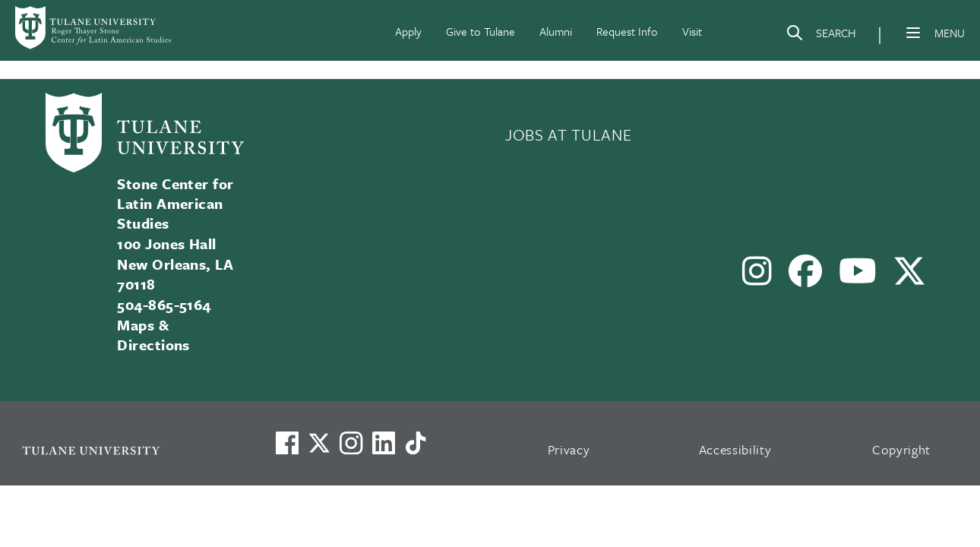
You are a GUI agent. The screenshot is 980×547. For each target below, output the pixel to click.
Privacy (569, 449)
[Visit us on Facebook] (287, 443)
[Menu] (913, 33)
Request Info (627, 31)
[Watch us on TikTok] (416, 443)
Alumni (556, 31)
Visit (692, 31)
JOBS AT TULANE (568, 134)
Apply (408, 31)
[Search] (820, 36)
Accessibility (735, 449)
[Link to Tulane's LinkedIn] (384, 443)
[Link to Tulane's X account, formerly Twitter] (319, 443)
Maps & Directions (153, 335)
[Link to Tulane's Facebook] (351, 443)
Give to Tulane (481, 31)
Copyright (901, 449)
